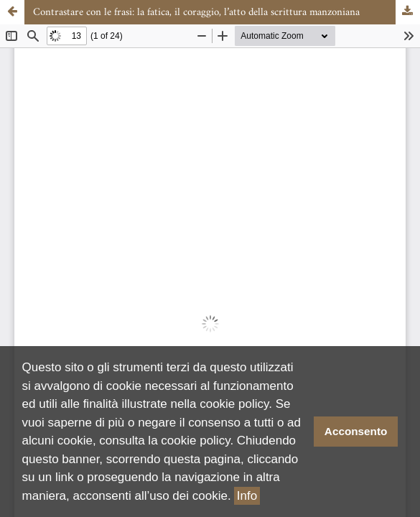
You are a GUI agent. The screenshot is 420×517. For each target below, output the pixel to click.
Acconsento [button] (356, 431)
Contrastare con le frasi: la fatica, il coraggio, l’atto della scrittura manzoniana (196, 12)
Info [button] (247, 496)
